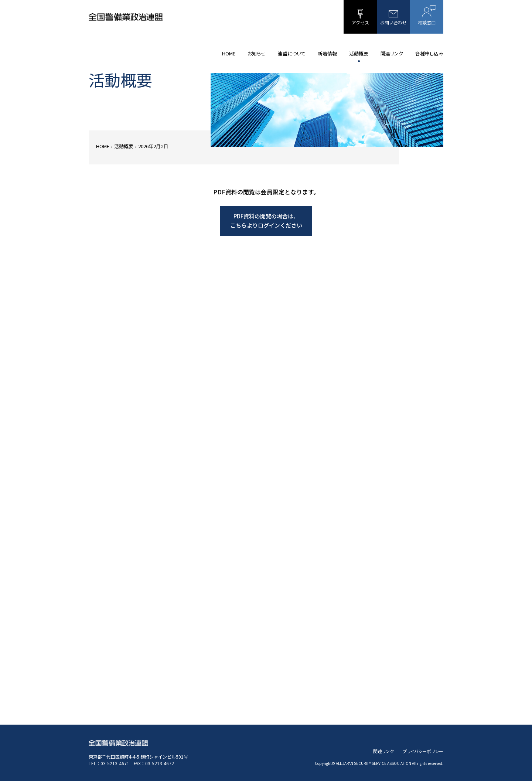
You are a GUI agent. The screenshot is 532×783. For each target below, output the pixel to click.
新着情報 (327, 53)
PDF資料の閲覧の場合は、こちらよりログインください (266, 222)
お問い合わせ (393, 17)
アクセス (360, 17)
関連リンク (392, 53)
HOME (229, 53)
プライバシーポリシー (423, 753)
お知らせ (257, 53)
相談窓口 (427, 15)
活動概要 (359, 53)
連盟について (292, 53)
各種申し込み (429, 53)
